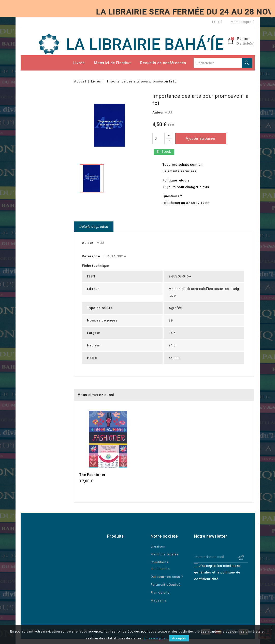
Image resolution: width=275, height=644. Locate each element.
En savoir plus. (155, 638)
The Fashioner (92, 475)
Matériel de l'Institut (112, 63)
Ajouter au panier (201, 138)
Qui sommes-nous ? (167, 577)
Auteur (158, 112)
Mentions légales (165, 554)
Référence (91, 256)
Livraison (158, 546)
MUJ (168, 112)
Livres (79, 63)
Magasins (159, 600)
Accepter (179, 638)
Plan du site (160, 592)
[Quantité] (158, 138)
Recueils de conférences (163, 63)
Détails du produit (94, 227)
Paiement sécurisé (165, 585)
